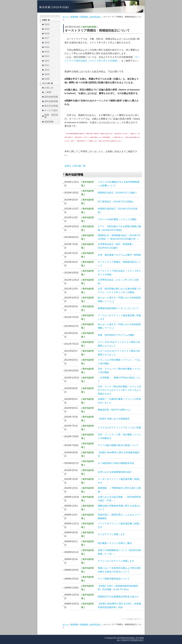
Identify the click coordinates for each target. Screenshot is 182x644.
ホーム (65, 17)
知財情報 (49, 122)
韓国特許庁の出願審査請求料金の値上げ (118, 597)
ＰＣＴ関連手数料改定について (114, 579)
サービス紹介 (51, 110)
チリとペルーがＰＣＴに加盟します (116, 561)
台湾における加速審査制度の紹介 (115, 472)
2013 (47, 56)
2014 (47, 52)
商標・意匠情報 (51, 116)
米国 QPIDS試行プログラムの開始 (116, 335)
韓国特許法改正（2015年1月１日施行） (118, 193)
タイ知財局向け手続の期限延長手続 (116, 463)
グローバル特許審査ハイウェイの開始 (117, 219)
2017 (47, 38)
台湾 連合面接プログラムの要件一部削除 (119, 255)
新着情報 (74, 17)
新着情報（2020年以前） (91, 17)
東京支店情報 (51, 106)
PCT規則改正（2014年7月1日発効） (116, 202)
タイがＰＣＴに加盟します (111, 534)
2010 (47, 70)
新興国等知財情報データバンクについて (118, 308)
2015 (47, 47)
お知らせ (49, 88)
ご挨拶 (48, 92)
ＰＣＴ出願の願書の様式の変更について (118, 445)
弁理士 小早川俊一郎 (75, 166)
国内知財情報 (51, 97)
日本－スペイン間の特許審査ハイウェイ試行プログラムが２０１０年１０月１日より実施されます (119, 390)
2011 (47, 65)
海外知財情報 (51, 101)
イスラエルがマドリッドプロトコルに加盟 (119, 428)
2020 (47, 24)
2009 (47, 74)
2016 (47, 43)
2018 (47, 34)
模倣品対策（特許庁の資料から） (115, 410)
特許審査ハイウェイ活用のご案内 (115, 543)
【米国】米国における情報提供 (114, 419)
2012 (47, 61)
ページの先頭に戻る (130, 619)
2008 (47, 79)
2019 (47, 29)
